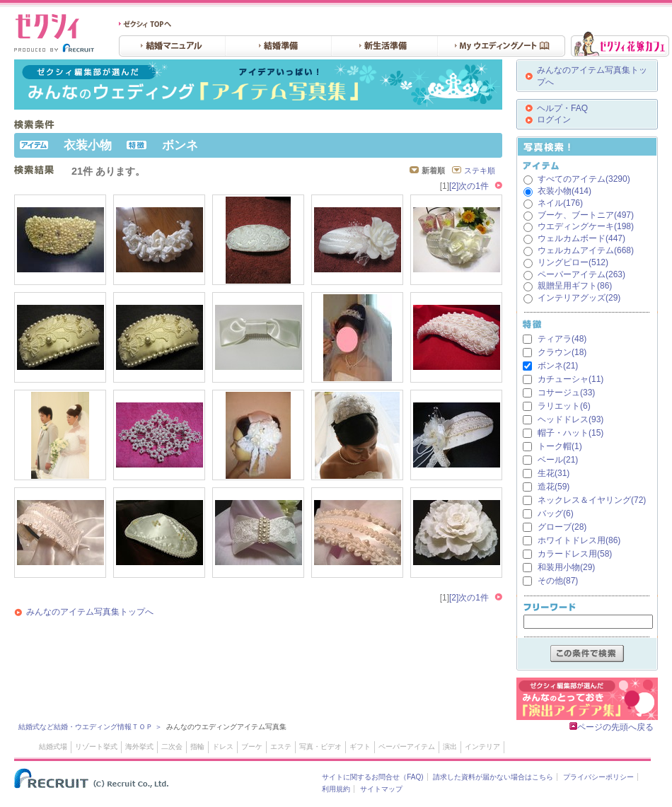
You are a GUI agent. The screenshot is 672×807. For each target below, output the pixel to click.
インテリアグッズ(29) (579, 298)
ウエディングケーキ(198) (586, 226)
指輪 (197, 747)
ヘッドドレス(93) (570, 419)
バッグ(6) (556, 513)
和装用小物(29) (566, 567)
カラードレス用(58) (575, 554)
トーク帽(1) (560, 446)
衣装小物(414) (564, 191)
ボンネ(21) (558, 366)
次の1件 (474, 186)
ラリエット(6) (564, 406)
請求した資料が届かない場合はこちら (493, 777)
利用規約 (336, 789)
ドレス (223, 747)
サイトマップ (381, 789)
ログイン (554, 120)
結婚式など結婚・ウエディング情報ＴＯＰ (86, 727)
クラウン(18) (562, 352)
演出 (450, 747)
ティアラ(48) (562, 339)
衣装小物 (88, 145)
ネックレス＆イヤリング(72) (592, 500)
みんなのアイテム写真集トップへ (90, 612)
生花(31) (554, 473)
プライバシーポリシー (598, 777)
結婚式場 (53, 747)
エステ (281, 747)
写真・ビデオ (320, 747)
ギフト (360, 747)
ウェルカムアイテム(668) (586, 250)
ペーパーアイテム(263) (581, 274)
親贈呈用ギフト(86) (575, 286)
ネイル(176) (560, 203)
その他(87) (558, 581)
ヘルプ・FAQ (562, 108)
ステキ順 (480, 170)
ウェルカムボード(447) (581, 238)
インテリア (482, 747)
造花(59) (554, 487)
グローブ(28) (562, 527)
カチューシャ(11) (570, 379)
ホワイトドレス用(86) (579, 540)
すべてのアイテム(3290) (584, 179)
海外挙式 (139, 747)
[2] (454, 186)
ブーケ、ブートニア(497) (586, 215)
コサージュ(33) (566, 393)
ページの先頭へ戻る (612, 727)
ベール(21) (558, 460)
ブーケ (252, 747)
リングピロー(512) (573, 262)
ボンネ (180, 145)
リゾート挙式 (96, 747)
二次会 (172, 747)
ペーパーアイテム (407, 747)
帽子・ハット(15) (570, 433)
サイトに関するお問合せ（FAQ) (372, 777)
